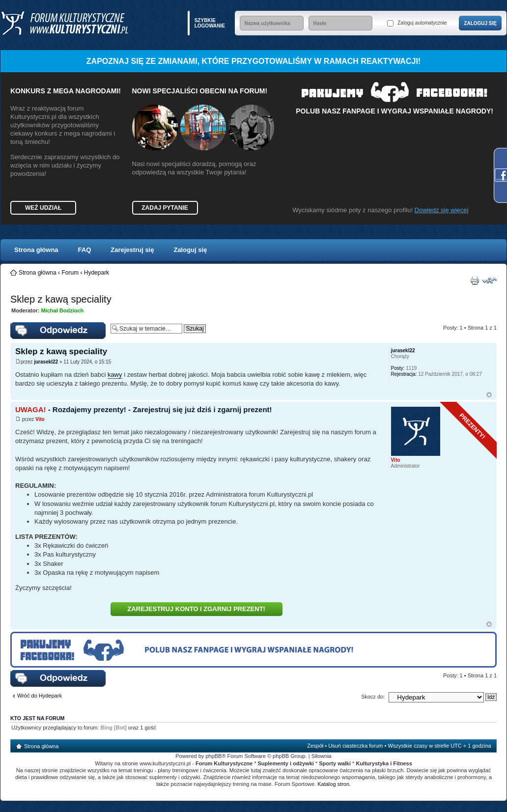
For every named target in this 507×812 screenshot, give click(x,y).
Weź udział (43, 208)
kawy (115, 375)
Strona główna (36, 250)
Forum (70, 273)
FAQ (85, 250)
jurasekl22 (46, 362)
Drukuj (475, 280)
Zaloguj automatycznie (417, 23)
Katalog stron (333, 784)
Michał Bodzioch (63, 310)
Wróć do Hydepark (40, 696)
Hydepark (97, 273)
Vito (40, 419)
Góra (489, 395)
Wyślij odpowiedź (58, 331)
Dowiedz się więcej (442, 210)
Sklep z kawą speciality (61, 299)
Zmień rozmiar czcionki (490, 280)
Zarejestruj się (132, 250)
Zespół (315, 746)
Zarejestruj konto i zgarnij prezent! (196, 609)
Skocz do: (373, 697)
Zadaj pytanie (165, 208)
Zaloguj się (190, 250)
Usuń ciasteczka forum (355, 746)
